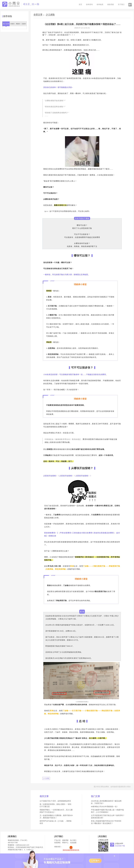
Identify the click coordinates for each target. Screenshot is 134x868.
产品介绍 (57, 840)
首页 (80, 4)
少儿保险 (50, 15)
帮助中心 (65, 843)
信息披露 (73, 843)
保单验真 (100, 4)
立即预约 (95, 861)
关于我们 (121, 4)
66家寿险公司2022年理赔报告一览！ (105, 807)
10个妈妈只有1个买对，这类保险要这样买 (55, 801)
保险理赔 (111, 4)
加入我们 (73, 840)
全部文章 (38, 15)
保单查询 (89, 4)
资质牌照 (57, 843)
